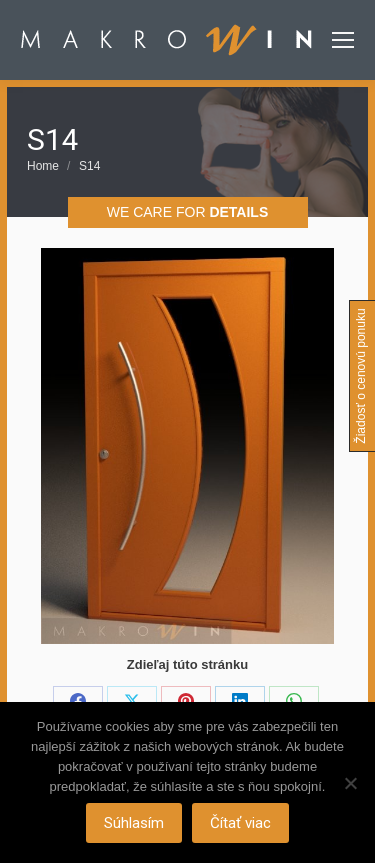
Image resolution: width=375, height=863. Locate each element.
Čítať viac (240, 823)
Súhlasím (134, 823)
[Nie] (350, 783)
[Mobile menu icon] (343, 40)
